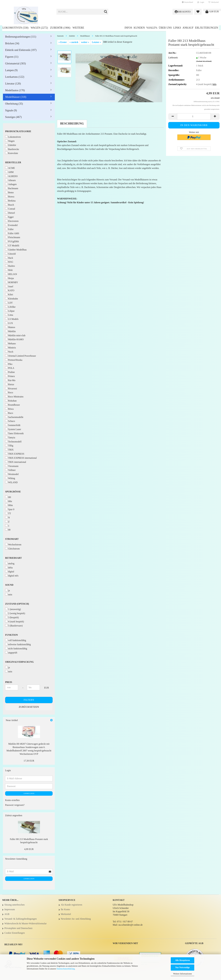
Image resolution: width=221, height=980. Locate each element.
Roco (9, 392)
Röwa (9, 409)
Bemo (9, 192)
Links (177, 28)
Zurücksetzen (29, 707)
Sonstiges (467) (13, 117)
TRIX (9, 450)
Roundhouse (12, 405)
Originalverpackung (19, 662)
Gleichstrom (12, 549)
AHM (9, 172)
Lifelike (10, 307)
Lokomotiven (13, 137)
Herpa (9, 278)
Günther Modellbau (16, 250)
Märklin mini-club (15, 335)
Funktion (11, 635)
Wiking (10, 478)
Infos (128, 28)
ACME (10, 168)
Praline (10, 372)
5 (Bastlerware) (14, 625)
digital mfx (12, 575)
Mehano (10, 343)
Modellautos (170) (15, 90)
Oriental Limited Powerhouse (20, 356)
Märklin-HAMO (14, 339)
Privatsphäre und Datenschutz (18, 928)
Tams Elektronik (14, 433)
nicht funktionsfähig (16, 648)
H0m (9, 505)
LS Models (12, 319)
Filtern (29, 700)
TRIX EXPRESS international (21, 458)
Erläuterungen (207, 28)
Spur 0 (10, 509)
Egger (9, 217)
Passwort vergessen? (15, 805)
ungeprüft (11, 652)
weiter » (85, 42)
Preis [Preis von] (9, 682)
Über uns (165, 28)
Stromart (12, 539)
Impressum (10, 909)
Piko (9, 364)
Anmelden (29, 793)
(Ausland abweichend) (204, 61)
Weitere (78, 28)
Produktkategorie (18, 131)
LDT (9, 303)
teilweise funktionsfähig (18, 644)
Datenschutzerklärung (66, 969)
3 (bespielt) (12, 617)
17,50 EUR (29, 761)
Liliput (10, 311)
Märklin (10, 331)
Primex (10, 376)
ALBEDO (11, 176)
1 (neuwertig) (13, 609)
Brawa (10, 196)
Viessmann (12, 466)
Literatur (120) (13, 84)
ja (7, 590)
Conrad (10, 209)
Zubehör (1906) (60, 28)
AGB (7, 914)
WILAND (11, 482)
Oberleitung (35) (14, 104)
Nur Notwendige (183, 967)
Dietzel (10, 213)
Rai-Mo (10, 380)
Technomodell (13, 441)
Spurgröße (13, 492)
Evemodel (11, 225)
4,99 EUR (29, 849)
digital (10, 571)
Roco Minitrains (14, 396)
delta (9, 567)
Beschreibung (72, 123)
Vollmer (10, 470)
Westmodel (12, 474)
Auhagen (11, 184)
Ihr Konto (65, 909)
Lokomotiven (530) (15, 28)
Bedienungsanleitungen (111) (21, 37)
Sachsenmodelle (14, 417)
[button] (187, 2)
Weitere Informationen (183, 974)
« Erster (63, 42)
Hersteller (13, 162)
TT (8, 513)
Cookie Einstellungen (15, 933)
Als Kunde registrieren (72, 905)
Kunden (139, 28)
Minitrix (11, 347)
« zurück (74, 42)
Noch (9, 352)
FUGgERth (12, 241)
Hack (9, 258)
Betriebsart (13, 558)
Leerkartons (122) (15, 77)
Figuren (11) (12, 57)
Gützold (10, 254)
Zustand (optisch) (17, 604)
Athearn (10, 180)
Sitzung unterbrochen (14, 905)
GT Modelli (12, 245)
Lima (9, 315)
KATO (10, 290)
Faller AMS (12, 233)
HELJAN (11, 274)
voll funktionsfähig (16, 640)
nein (9, 594)
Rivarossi (11, 388)
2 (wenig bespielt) (15, 613)
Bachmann (12, 188)
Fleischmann (13, 237)
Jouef (9, 286)
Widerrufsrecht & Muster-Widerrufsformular (25, 923)
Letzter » (96, 42)
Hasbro (10, 266)
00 (8, 530)
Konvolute (12, 153)
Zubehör (11, 145)
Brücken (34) (12, 43)
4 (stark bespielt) (15, 621)
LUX (9, 323)
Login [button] (201, 2)
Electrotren (12, 221)
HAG (9, 262)
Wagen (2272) (39, 28)
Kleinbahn (12, 298)
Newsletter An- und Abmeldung (76, 919)
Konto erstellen (12, 800)
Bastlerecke (12, 149)
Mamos (10, 327)
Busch (10, 205)
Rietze (10, 384)
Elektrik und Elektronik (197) (21, 50)
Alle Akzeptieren (183, 960)
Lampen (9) (11, 70)
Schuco (10, 421)
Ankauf (188, 28)
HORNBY (12, 282)
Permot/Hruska (14, 360)
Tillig (9, 445)
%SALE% (152, 28)
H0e (9, 501)
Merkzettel (214, 2)
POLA (10, 368)
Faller (9, 229)
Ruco (9, 413)
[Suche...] (106, 12)
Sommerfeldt (13, 425)
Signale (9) (11, 110)
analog (10, 563)
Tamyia (10, 437)
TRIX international (16, 462)
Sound (9, 585)
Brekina (10, 201)
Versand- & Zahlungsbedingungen (21, 919)
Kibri (9, 294)
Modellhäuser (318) (16, 97)
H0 (8, 497)
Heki (9, 270)
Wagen (10, 141)
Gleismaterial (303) (15, 63)
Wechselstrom (13, 544)
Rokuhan (11, 401)
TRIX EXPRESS (15, 454)
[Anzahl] (194, 117)
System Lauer (13, 429)
